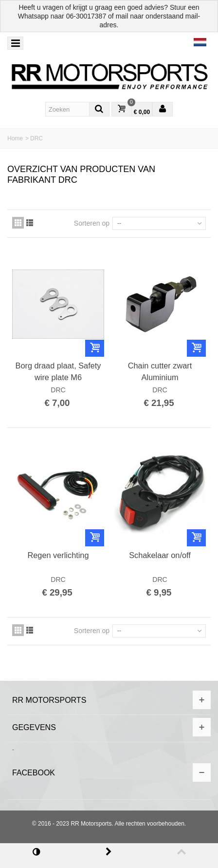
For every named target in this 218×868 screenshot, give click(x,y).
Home (15, 138)
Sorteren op (92, 223)
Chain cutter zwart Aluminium (160, 371)
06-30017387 (86, 16)
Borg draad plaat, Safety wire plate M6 (58, 371)
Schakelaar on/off (160, 555)
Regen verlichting (58, 555)
